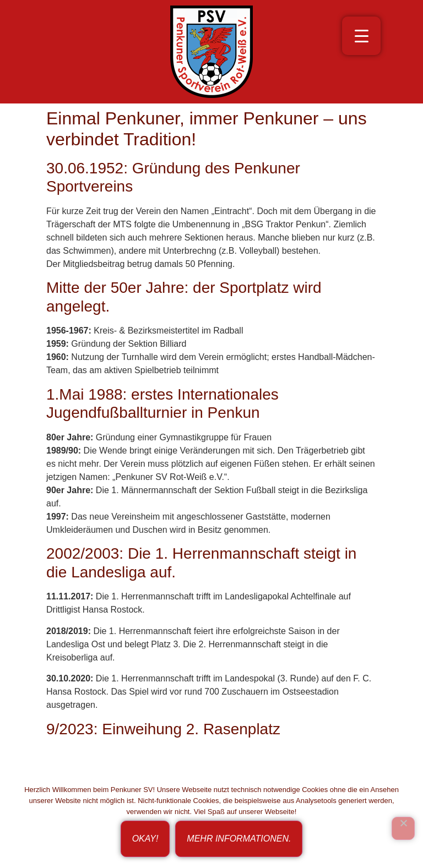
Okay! (145, 839)
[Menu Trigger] (361, 36)
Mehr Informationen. (239, 839)
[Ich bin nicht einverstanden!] (403, 828)
